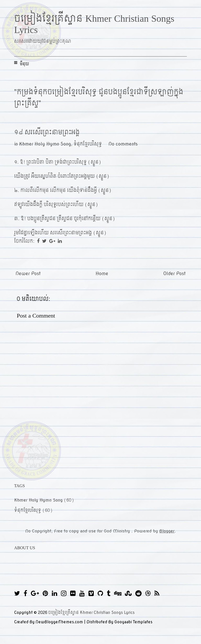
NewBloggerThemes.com (59, 622)
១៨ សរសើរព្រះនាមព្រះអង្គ (47, 132)
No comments (123, 144)
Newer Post (28, 274)
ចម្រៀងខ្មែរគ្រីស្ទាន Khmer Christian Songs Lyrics (94, 24)
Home (102, 274)
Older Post (174, 274)
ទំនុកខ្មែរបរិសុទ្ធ (88, 144)
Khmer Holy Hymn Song (45, 144)
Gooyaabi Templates (133, 622)
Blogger (167, 531)
